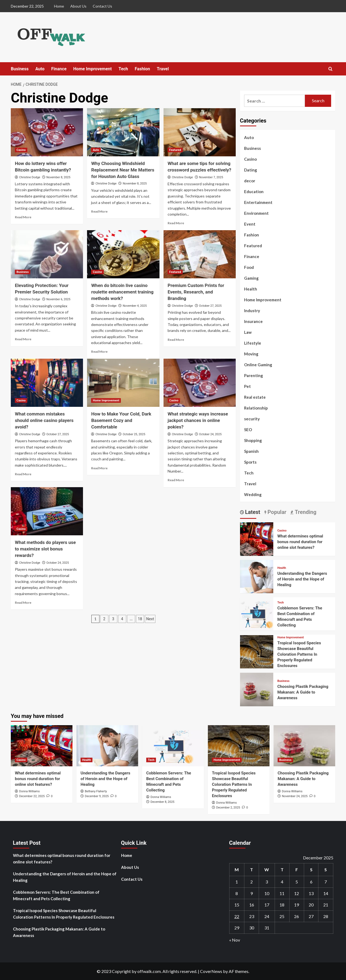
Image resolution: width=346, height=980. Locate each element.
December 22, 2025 (32, 796)
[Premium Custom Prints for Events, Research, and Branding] (200, 254)
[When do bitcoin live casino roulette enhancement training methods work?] (123, 254)
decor (250, 181)
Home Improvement (92, 69)
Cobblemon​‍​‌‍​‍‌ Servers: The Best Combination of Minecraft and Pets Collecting (56, 895)
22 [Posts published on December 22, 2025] (237, 916)
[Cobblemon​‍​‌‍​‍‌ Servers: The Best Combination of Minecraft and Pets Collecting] (257, 613)
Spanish (251, 451)
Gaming (251, 278)
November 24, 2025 (295, 796)
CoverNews (211, 971)
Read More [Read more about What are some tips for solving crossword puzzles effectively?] (176, 223)
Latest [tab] (252, 512)
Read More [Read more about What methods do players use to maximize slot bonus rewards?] (23, 603)
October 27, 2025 (210, 306)
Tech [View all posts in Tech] (281, 603)
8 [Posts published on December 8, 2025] (237, 893)
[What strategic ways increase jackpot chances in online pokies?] (200, 383)
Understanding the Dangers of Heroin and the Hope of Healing (302, 579)
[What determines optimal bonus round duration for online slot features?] (257, 538)
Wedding (253, 494)
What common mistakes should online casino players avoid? (44, 420)
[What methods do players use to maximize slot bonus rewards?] (47, 511)
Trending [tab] (305, 512)
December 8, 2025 (163, 802)
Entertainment (258, 202)
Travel (163, 69)
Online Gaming (258, 365)
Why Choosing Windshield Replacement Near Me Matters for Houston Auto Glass (123, 170)
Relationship (256, 408)
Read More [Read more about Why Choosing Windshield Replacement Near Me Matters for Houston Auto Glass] (99, 211)
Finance (59, 69)
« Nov (235, 940)
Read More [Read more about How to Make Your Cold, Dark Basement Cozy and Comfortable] (99, 468)
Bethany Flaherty (96, 791)
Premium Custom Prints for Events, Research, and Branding (196, 292)
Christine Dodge (30, 177)
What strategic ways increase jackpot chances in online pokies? (198, 420)
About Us (78, 6)
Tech (123, 69)
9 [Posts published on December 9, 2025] (252, 893)
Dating (251, 170)
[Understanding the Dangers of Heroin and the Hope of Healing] (257, 576)
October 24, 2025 (210, 434)
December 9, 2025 (97, 796)
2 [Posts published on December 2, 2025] (252, 882)
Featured (253, 246)
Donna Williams (29, 791)
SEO (248, 430)
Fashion (143, 69)
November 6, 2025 (58, 299)
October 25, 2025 (134, 434)
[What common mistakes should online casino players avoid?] (47, 383)
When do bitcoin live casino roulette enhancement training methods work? (122, 292)
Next (150, 619)
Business (20, 69)
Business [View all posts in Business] (23, 272)
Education (254, 192)
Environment (256, 213)
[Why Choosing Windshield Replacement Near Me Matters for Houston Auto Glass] (123, 132)
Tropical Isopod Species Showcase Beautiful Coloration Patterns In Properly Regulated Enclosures (299, 654)
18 (140, 619)
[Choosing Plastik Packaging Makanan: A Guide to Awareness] (257, 689)
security (252, 419)
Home (59, 6)
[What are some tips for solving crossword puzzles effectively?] (200, 132)
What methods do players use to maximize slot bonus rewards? (45, 549)
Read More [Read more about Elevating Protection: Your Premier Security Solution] (23, 339)
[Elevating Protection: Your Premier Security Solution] (47, 254)
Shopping (253, 440)
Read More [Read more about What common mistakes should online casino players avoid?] (23, 474)
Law (248, 332)
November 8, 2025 (58, 177)
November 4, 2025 (135, 306)
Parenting (254, 375)
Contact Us (102, 6)
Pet (247, 386)
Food (249, 267)
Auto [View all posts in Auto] (96, 150)
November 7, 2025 (211, 177)
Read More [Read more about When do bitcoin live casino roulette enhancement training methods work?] (99, 352)
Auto (40, 69)
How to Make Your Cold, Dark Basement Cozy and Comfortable (121, 420)
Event (250, 224)
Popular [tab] (276, 512)
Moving (251, 354)
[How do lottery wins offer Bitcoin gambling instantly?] (47, 132)
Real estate (255, 397)
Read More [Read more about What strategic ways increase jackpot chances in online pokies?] (176, 480)
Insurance (253, 321)
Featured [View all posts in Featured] (175, 150)
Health (251, 289)
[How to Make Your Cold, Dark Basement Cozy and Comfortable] (123, 383)
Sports (250, 462)
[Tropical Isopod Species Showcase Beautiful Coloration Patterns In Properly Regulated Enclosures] (257, 651)
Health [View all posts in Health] (282, 568)
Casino (250, 159)
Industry (252, 311)
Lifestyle (253, 343)
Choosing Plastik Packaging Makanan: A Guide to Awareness (303, 692)
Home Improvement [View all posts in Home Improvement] (106, 400)
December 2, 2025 (228, 808)
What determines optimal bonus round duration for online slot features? (300, 542)
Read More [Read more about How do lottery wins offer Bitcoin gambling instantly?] (23, 217)
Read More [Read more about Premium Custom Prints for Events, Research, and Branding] (176, 340)
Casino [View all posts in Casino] (21, 150)
